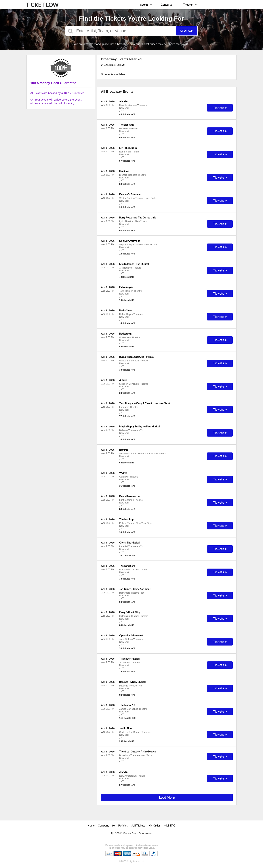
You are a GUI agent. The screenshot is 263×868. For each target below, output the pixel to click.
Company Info (106, 825)
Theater (190, 5)
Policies (123, 825)
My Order (154, 825)
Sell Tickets (138, 825)
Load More (167, 797)
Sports (146, 5)
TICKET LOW (42, 5)
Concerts (168, 5)
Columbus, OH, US (113, 65)
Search (186, 31)
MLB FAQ (170, 825)
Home (91, 825)
